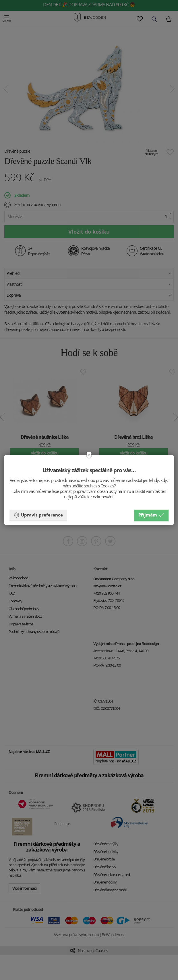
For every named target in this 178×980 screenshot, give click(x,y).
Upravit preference (38, 515)
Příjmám (151, 515)
